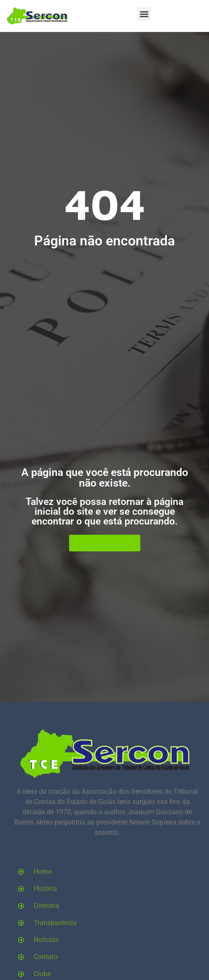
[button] (144, 14)
